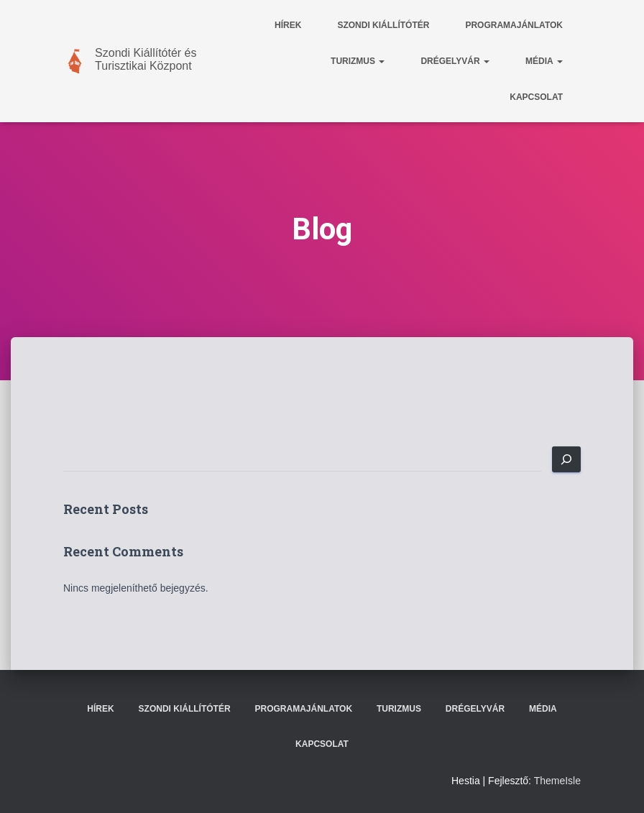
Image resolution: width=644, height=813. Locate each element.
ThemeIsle (557, 781)
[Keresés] (566, 459)
